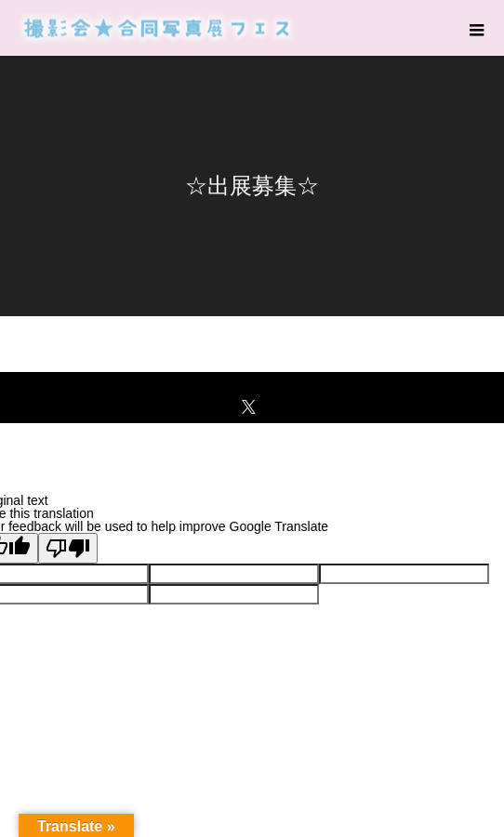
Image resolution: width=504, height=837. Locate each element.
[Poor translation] (68, 548)
